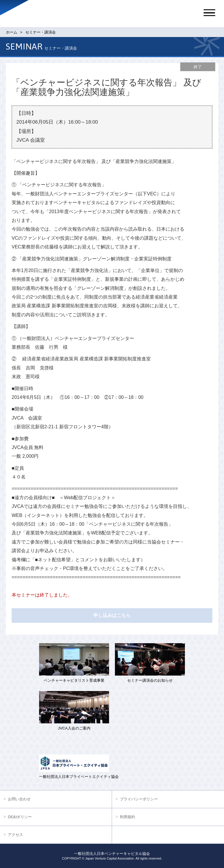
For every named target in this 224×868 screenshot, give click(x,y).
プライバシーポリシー (139, 799)
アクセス (15, 835)
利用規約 (127, 817)
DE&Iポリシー (20, 817)
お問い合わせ (19, 799)
